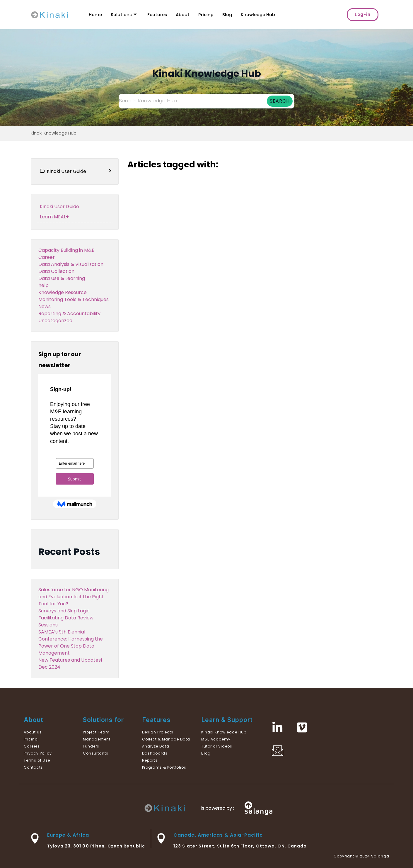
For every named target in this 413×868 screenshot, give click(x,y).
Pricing (207, 15)
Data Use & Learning (62, 278)
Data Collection (56, 271)
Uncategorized (55, 321)
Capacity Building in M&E (66, 250)
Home (95, 15)
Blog (228, 15)
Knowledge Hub (260, 15)
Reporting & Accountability (69, 314)
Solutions (124, 15)
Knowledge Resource (63, 292)
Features (158, 15)
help (43, 285)
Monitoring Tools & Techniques (74, 299)
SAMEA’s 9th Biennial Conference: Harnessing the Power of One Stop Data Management (71, 642)
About (184, 15)
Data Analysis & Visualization (71, 264)
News (45, 306)
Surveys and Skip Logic (64, 611)
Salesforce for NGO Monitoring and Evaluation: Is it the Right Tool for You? (74, 597)
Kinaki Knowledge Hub (54, 133)
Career (47, 257)
